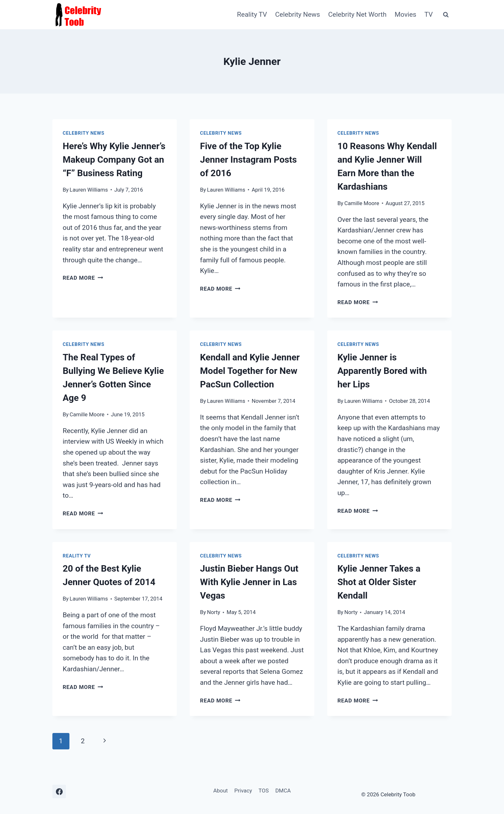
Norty (214, 612)
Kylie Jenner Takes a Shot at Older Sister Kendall (379, 582)
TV (428, 14)
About (220, 791)
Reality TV (252, 14)
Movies (405, 14)
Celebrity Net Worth (357, 14)
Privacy (243, 791)
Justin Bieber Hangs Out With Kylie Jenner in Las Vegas (249, 582)
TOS (264, 791)
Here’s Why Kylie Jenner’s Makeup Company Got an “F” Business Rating (114, 160)
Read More (83, 278)
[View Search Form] (446, 15)
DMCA (283, 791)
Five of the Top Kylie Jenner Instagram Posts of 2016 (248, 160)
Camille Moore (362, 203)
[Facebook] (59, 791)
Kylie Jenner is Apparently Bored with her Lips (382, 371)
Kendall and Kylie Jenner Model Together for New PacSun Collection (250, 371)
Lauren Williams (89, 190)
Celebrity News (298, 14)
